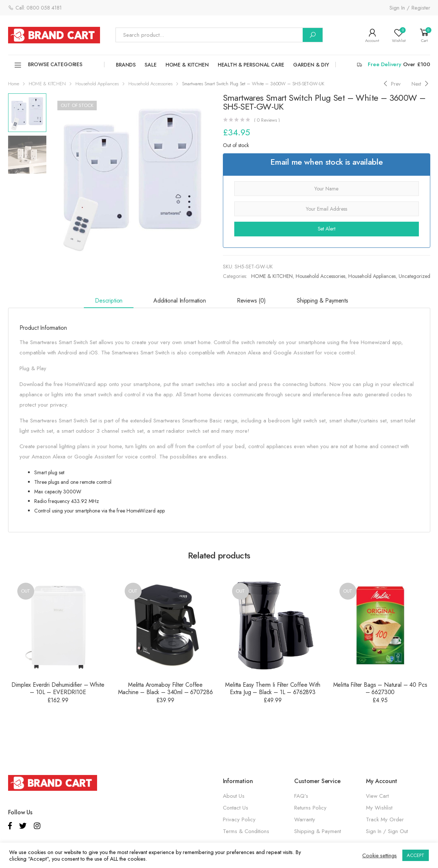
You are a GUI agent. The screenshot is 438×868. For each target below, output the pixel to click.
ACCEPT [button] (416, 855)
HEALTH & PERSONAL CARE (251, 65)
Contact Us (236, 808)
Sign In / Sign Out (387, 831)
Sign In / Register (410, 8)
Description (109, 301)
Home (14, 84)
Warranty (305, 819)
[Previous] (391, 84)
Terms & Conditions (246, 831)
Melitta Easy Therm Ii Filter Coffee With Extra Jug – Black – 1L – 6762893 (273, 688)
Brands (126, 65)
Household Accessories (150, 84)
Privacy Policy (239, 819)
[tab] (109, 301)
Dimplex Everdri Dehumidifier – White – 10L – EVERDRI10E (58, 688)
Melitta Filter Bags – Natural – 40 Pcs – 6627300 (380, 688)
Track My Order (385, 819)
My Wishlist (379, 808)
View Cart (377, 796)
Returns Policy (310, 808)
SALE (150, 65)
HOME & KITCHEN (187, 65)
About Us (234, 796)
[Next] (421, 84)
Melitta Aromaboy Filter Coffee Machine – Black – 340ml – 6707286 (165, 688)
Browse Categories (48, 65)
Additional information (179, 301)
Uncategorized (414, 276)
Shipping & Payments (323, 301)
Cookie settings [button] (380, 856)
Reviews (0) (251, 301)
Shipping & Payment (318, 831)
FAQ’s (301, 796)
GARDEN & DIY (311, 65)
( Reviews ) (267, 120)
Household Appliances (97, 84)
